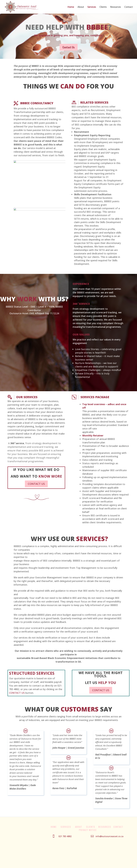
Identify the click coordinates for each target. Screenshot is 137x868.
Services (92, 7)
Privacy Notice (88, 830)
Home (71, 7)
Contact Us (69, 47)
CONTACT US (36, 484)
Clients (103, 7)
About (81, 7)
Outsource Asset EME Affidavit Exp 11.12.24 (34, 313)
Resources (115, 7)
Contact (129, 7)
